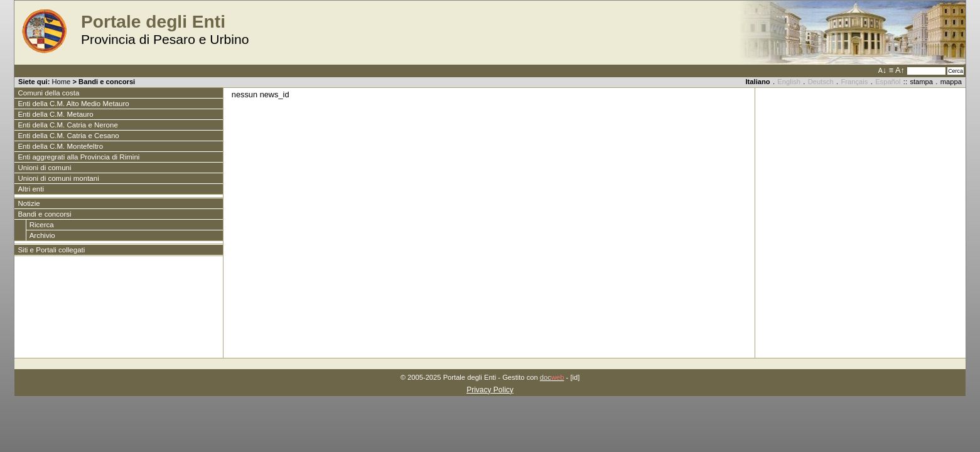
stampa (921, 82)
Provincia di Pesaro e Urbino (165, 39)
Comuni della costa (48, 93)
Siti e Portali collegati (51, 250)
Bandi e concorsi (107, 82)
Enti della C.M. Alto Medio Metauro (73, 104)
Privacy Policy (490, 390)
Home (61, 82)
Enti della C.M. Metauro (55, 114)
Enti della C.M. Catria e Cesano (68, 136)
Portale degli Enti (153, 22)
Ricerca (42, 225)
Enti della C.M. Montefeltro (60, 146)
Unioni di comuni (44, 168)
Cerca (956, 71)
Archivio (42, 235)
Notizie (29, 203)
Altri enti (31, 189)
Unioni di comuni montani (58, 178)
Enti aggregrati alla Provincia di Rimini (78, 157)
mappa (951, 82)
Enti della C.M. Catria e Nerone (67, 125)
